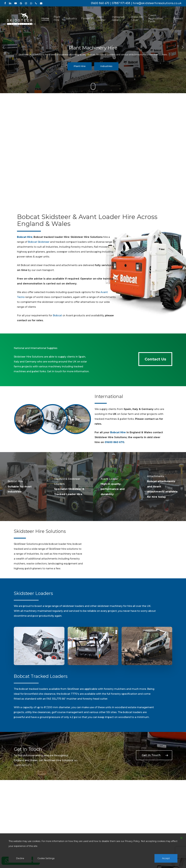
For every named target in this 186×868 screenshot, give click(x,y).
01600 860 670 (100, 3)
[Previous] (4, 47)
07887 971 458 (121, 3)
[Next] (182, 47)
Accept (166, 858)
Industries (106, 66)
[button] (155, 359)
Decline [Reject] (20, 858)
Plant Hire (80, 66)
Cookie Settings (46, 858)
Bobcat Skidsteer (39, 242)
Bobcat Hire (118, 432)
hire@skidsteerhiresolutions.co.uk (157, 3)
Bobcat (57, 315)
